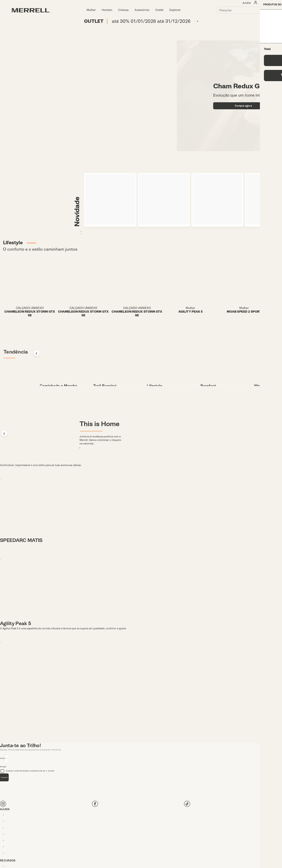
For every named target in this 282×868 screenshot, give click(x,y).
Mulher (91, 10)
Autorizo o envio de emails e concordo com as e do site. (70, 797)
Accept (3, 792)
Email (2, 784)
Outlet (159, 10)
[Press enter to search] (266, 10)
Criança (123, 10)
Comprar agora (198, 22)
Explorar (175, 10)
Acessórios (142, 10)
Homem (107, 10)
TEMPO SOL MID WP (24, 487)
